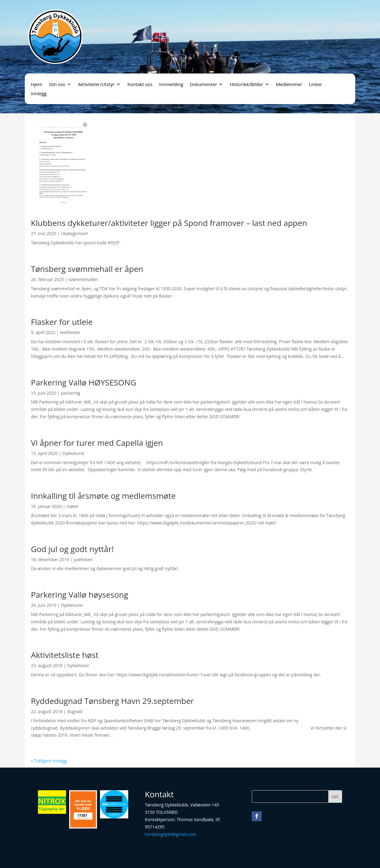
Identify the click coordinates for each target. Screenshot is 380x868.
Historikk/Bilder (246, 85)
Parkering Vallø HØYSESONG (84, 382)
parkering (71, 393)
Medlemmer (289, 85)
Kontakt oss (140, 85)
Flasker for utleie (62, 322)
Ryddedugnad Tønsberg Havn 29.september (112, 701)
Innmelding (171, 85)
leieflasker (70, 332)
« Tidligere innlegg (49, 761)
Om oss (57, 85)
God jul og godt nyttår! (72, 549)
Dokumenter (203, 85)
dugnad (75, 711)
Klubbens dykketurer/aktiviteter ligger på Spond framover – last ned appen (169, 223)
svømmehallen (83, 279)
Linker (315, 85)
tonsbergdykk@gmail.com (171, 834)
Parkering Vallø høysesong (80, 595)
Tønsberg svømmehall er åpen (87, 269)
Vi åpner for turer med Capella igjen (97, 443)
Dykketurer (74, 453)
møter (73, 506)
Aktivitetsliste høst (65, 655)
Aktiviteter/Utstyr (96, 85)
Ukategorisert (75, 233)
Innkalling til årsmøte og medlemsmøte (103, 496)
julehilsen (83, 560)
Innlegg (39, 94)
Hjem (37, 85)
